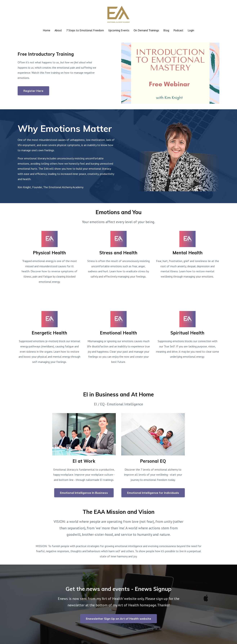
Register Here (33, 91)
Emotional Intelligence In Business (84, 493)
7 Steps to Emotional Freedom (85, 30)
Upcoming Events (119, 30)
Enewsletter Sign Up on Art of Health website (118, 619)
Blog (166, 30)
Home (47, 30)
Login (191, 30)
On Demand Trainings (146, 30)
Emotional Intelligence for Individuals (153, 493)
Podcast (178, 30)
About (58, 30)
